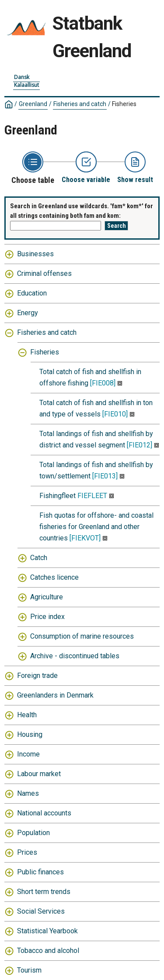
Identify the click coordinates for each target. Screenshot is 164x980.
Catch (39, 558)
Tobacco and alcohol (48, 951)
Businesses (35, 254)
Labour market (39, 774)
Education (32, 293)
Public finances (40, 872)
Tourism (29, 970)
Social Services (41, 911)
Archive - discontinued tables (75, 656)
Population (33, 833)
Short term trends (44, 892)
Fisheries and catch (80, 104)
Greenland (33, 104)
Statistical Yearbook (47, 931)
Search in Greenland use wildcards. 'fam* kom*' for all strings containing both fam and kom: (82, 211)
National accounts (44, 813)
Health (27, 715)
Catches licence (54, 577)
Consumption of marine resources (82, 636)
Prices (27, 852)
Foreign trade (37, 676)
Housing (30, 734)
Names (28, 793)
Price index (47, 617)
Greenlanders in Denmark (55, 695)
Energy (28, 313)
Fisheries (124, 104)
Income (28, 754)
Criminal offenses (44, 273)
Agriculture (47, 597)
